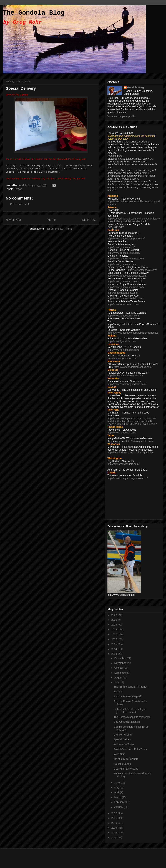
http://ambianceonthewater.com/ (125, 376)
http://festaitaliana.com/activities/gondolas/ (131, 453)
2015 (115, 644)
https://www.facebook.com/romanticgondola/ (133, 333)
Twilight (118, 691)
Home (52, 220)
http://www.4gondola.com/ (122, 341)
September (121, 673)
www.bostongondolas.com (122, 358)
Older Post (89, 220)
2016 (115, 639)
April (117, 792)
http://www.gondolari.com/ (122, 433)
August (118, 678)
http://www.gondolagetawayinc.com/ (127, 276)
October (119, 668)
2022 (115, 615)
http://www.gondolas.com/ (122, 264)
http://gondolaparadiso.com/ (123, 293)
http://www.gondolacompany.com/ (126, 239)
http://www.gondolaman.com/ (124, 316)
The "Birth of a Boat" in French (131, 687)
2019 (115, 625)
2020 (115, 620)
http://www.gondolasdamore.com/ (126, 287)
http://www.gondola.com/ (121, 247)
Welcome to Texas (124, 744)
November (120, 663)
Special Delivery (123, 739)
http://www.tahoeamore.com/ (123, 304)
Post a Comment (20, 204)
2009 (115, 828)
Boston (18, 189)
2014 (115, 649)
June (117, 783)
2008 (115, 833)
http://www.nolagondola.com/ (123, 350)
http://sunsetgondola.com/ (142, 270)
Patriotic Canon (122, 764)
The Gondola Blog (34, 13)
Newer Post (13, 220)
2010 (115, 823)
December (120, 658)
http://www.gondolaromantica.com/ (133, 367)
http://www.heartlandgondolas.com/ (127, 384)
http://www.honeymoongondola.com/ (128, 478)
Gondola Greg (136, 87)
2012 (115, 813)
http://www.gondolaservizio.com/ (125, 298)
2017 (115, 634)
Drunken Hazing (123, 735)
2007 (115, 838)
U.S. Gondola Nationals (127, 722)
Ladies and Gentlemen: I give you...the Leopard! (130, 711)
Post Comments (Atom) (59, 229)
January (119, 807)
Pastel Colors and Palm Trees (130, 749)
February (120, 802)
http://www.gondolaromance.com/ (126, 259)
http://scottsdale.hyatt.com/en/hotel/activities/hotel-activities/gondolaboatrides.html (134, 220)
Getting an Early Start (126, 769)
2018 (115, 629)
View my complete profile (121, 116)
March (118, 797)
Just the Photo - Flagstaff (128, 696)
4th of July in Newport (126, 759)
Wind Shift (119, 754)
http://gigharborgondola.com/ (123, 464)
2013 (115, 654)
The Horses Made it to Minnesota (132, 717)
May (117, 788)
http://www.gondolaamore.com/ (125, 281)
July (117, 682)
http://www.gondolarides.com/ (124, 253)
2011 (115, 818)
